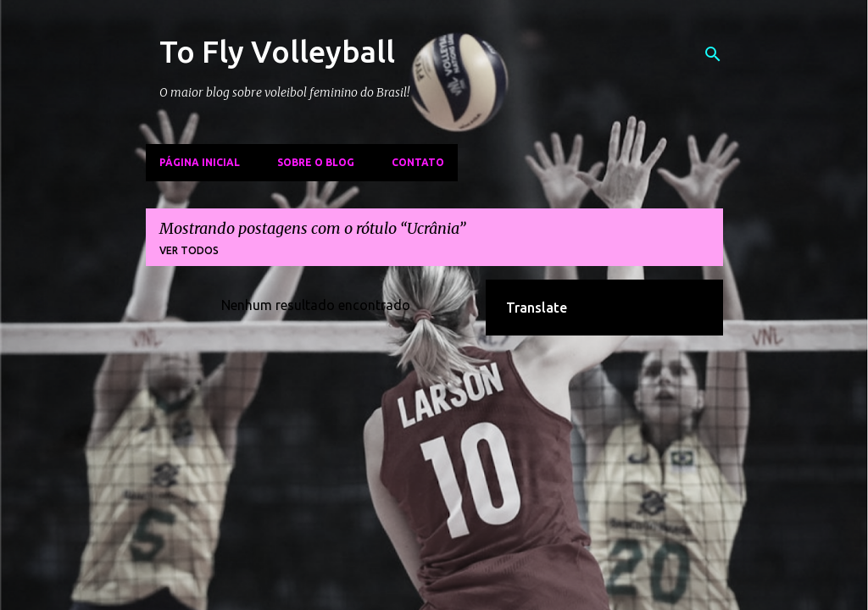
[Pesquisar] (713, 54)
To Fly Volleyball (277, 51)
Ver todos (189, 250)
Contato (418, 162)
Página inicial (200, 162)
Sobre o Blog (316, 162)
